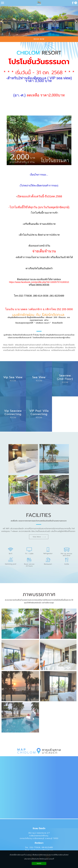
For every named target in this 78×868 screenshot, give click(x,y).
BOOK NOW (39, 39)
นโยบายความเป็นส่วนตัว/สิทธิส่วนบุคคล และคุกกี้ (39, 859)
